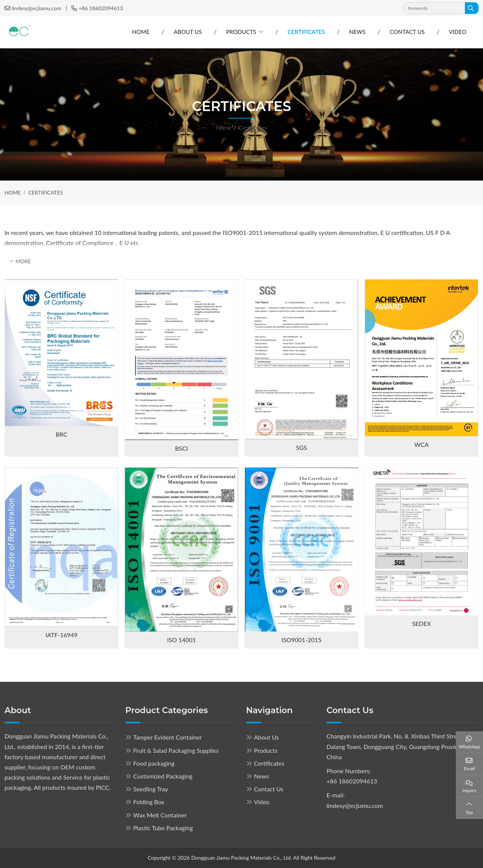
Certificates (306, 32)
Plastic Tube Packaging (163, 828)
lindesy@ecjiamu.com (36, 8)
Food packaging (154, 763)
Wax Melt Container (160, 815)
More (23, 261)
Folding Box (149, 802)
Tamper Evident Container (168, 737)
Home (141, 32)
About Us (188, 32)
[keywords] (434, 8)
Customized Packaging (163, 776)
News (357, 32)
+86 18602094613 (101, 8)
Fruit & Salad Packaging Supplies (176, 750)
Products (241, 32)
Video (458, 32)
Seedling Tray (151, 789)
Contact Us (407, 32)
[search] (472, 8)
